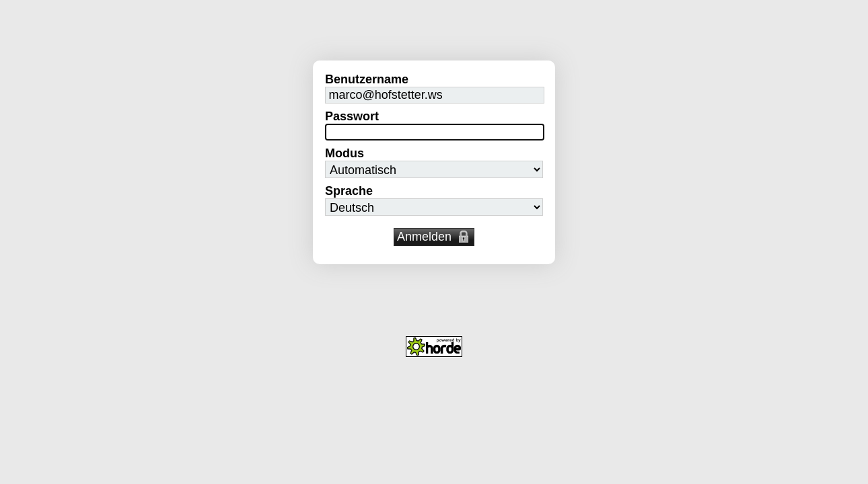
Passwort (352, 116)
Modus (345, 153)
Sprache (349, 191)
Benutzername (367, 79)
